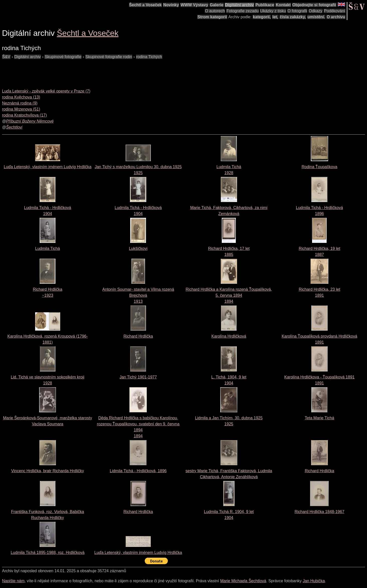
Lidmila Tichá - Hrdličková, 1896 (138, 471)
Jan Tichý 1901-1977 (138, 377)
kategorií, (262, 17)
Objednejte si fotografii (314, 5)
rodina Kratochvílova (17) (24, 115)
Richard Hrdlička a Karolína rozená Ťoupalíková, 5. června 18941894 (229, 295)
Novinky (171, 5)
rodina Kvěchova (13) (21, 97)
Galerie (216, 5)
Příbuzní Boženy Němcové (30, 121)
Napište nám (13, 581)
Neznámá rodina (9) (20, 103)
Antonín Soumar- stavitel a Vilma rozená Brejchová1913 (138, 295)
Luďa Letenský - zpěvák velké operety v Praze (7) (46, 91)
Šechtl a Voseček (145, 5)
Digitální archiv (239, 5)
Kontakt (283, 5)
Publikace (265, 5)
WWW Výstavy (194, 5)
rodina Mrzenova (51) (21, 109)
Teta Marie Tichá (319, 418)
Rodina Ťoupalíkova (319, 167)
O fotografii (297, 11)
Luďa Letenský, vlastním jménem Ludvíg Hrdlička (48, 167)
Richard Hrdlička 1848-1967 (319, 512)
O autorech (215, 11)
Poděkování (335, 11)
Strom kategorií (212, 17)
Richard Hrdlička (138, 336)
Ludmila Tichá (48, 249)
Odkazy (316, 11)
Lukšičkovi (138, 249)
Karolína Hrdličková (229, 336)
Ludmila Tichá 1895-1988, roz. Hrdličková (47, 553)
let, (275, 17)
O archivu (336, 17)
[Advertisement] (93, 71)
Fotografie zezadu (243, 11)
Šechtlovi (14, 127)
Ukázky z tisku (273, 11)
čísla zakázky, (293, 17)
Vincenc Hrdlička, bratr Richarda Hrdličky (47, 471)
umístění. (316, 17)
